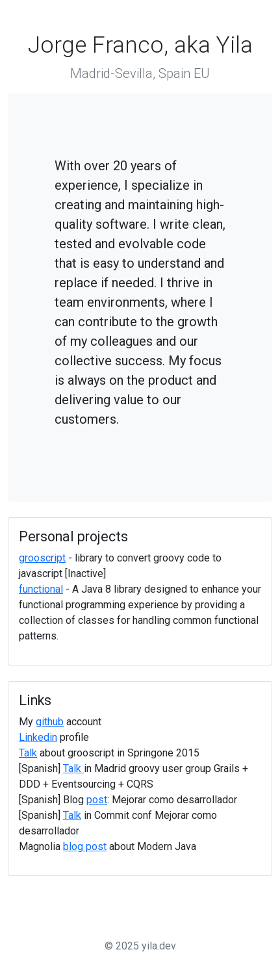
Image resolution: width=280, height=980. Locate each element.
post (97, 800)
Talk (28, 753)
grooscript (42, 558)
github (50, 722)
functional (41, 589)
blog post (85, 846)
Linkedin (38, 737)
